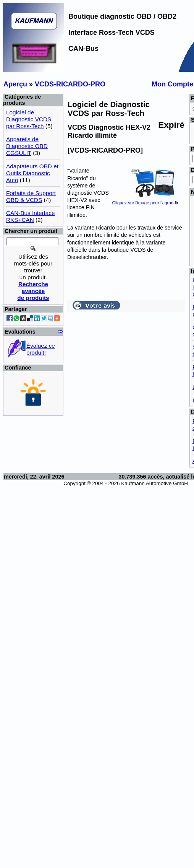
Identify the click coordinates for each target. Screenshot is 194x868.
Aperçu (15, 84)
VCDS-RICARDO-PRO (70, 84)
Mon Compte (172, 84)
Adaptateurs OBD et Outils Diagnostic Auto (32, 173)
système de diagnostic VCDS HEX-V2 (88, 193)
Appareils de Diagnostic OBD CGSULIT (27, 146)
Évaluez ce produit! (41, 349)
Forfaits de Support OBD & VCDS (31, 196)
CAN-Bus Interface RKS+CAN (31, 216)
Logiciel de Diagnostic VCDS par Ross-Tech (29, 119)
